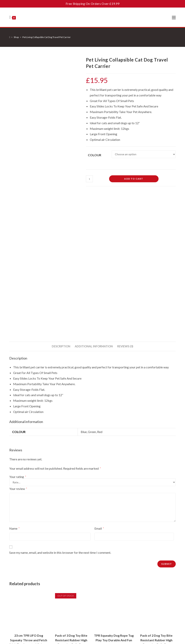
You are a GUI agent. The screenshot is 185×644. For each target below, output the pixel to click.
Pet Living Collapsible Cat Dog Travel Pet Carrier (47, 37)
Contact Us (77, 580)
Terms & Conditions (81, 587)
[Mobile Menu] (174, 17)
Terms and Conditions (88, 626)
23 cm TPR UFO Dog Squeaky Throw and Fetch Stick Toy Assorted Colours (29, 498)
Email (99, 386)
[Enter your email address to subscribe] (148, 583)
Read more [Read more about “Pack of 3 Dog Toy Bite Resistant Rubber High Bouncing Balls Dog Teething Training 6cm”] (71, 523)
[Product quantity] (89, 179)
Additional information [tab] (94, 204)
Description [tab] (61, 204)
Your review (18, 346)
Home (74, 568)
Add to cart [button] (29, 523)
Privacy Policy (78, 593)
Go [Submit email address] (164, 583)
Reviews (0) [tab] (125, 204)
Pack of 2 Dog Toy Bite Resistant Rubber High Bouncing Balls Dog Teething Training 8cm (156, 500)
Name (14, 386)
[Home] (10, 37)
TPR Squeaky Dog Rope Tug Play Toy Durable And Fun (114, 495)
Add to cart (134, 179)
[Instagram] (141, 604)
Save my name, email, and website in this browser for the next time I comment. (60, 410)
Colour (95, 155)
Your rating (18, 334)
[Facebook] (129, 604)
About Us (76, 574)
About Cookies (79, 599)
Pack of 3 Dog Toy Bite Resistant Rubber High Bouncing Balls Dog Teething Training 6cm (71, 500)
